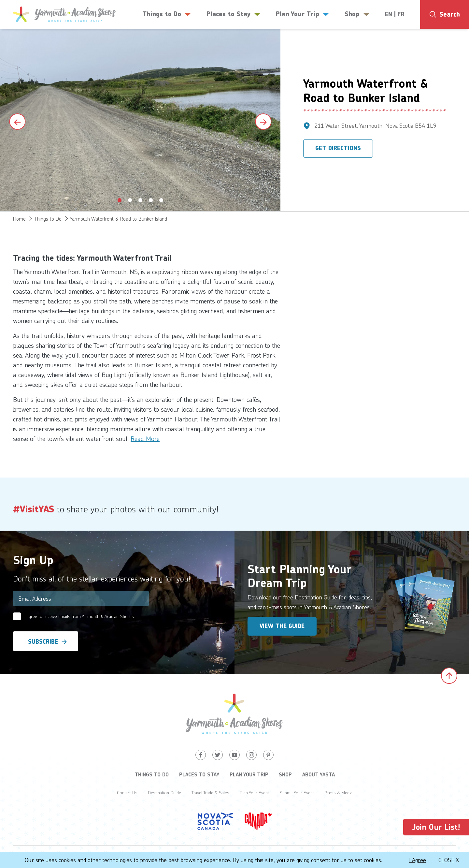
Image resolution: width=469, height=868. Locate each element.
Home (19, 219)
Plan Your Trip (249, 774)
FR (401, 14)
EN (389, 14)
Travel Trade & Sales (210, 793)
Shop (285, 774)
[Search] (445, 14)
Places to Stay (199, 774)
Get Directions (338, 148)
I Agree (418, 860)
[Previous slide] (17, 122)
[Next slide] (263, 122)
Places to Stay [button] (233, 14)
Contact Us (127, 793)
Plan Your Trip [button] (302, 14)
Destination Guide (164, 793)
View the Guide (282, 626)
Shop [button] (357, 14)
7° (446, 41)
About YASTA (319, 774)
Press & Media (338, 793)
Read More (145, 438)
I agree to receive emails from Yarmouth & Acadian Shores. (80, 616)
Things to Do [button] (167, 14)
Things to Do (48, 219)
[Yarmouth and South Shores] (64, 14)
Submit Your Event (297, 793)
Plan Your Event (254, 793)
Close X (449, 860)
